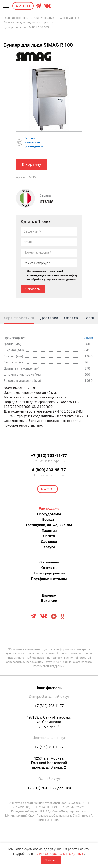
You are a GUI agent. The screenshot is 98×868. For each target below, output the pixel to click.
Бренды (49, 520)
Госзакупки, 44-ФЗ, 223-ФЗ (49, 525)
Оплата (49, 536)
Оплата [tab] (71, 318)
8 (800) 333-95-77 (49, 470)
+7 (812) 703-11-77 (49, 455)
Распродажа (49, 509)
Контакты (49, 568)
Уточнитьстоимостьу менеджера (34, 142)
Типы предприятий (49, 573)
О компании (49, 562)
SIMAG (89, 338)
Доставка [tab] (49, 318)
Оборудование (49, 514)
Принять (51, 860)
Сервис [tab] (91, 318)
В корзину (31, 164)
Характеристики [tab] (19, 318)
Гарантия (49, 531)
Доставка (49, 542)
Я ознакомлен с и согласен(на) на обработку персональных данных (52, 275)
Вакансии (49, 601)
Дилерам (49, 595)
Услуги (49, 547)
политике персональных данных (59, 854)
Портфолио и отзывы (49, 579)
